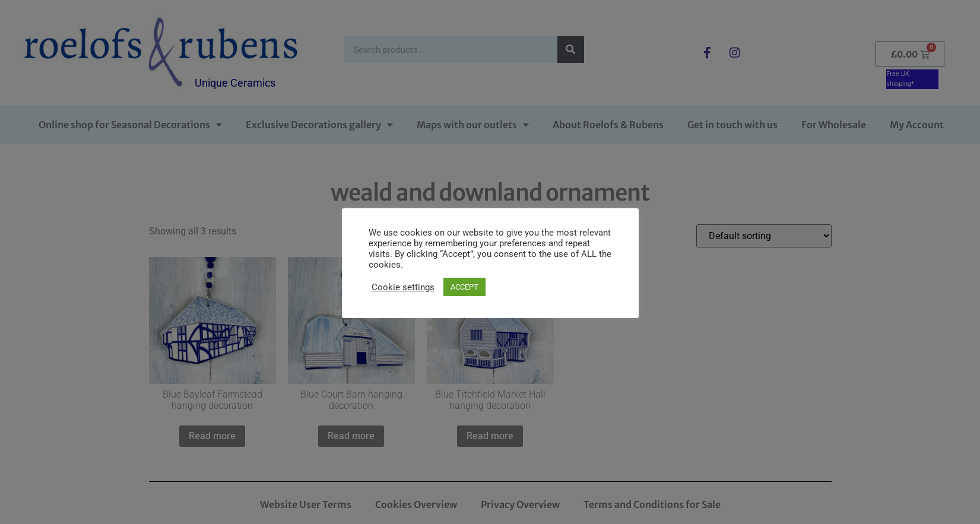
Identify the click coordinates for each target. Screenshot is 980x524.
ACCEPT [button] (464, 287)
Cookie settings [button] (403, 287)
